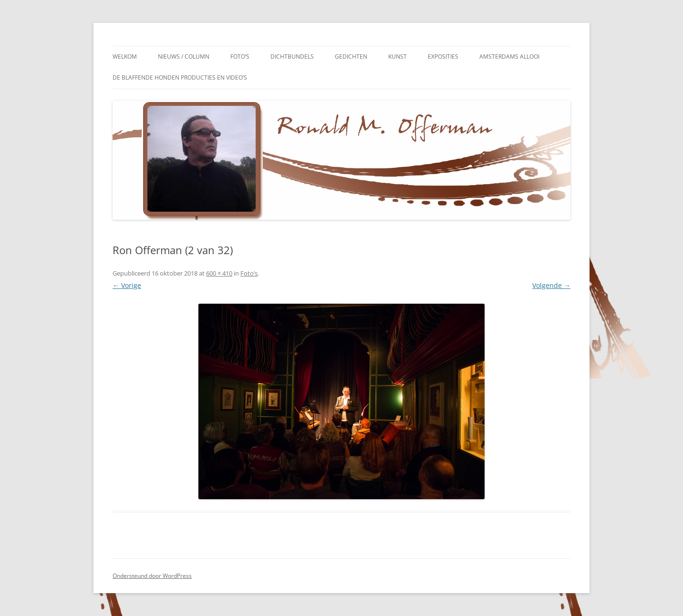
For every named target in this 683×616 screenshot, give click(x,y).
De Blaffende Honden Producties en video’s (180, 77)
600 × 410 (219, 273)
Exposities (443, 56)
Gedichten (351, 56)
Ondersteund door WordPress (152, 576)
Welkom (125, 56)
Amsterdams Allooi (509, 56)
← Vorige (127, 285)
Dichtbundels (292, 56)
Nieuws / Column (184, 56)
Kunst (398, 56)
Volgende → (551, 285)
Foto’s (240, 56)
